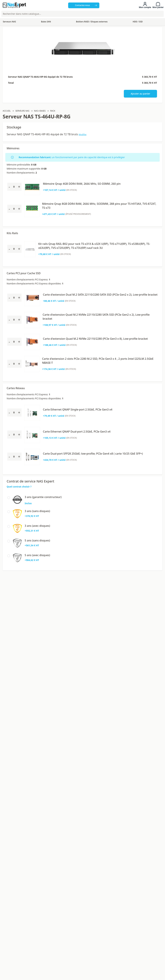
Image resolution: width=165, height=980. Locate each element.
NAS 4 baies (40, 111)
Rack (53, 111)
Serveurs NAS (22, 111)
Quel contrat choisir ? (19, 487)
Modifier (83, 135)
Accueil (7, 111)
